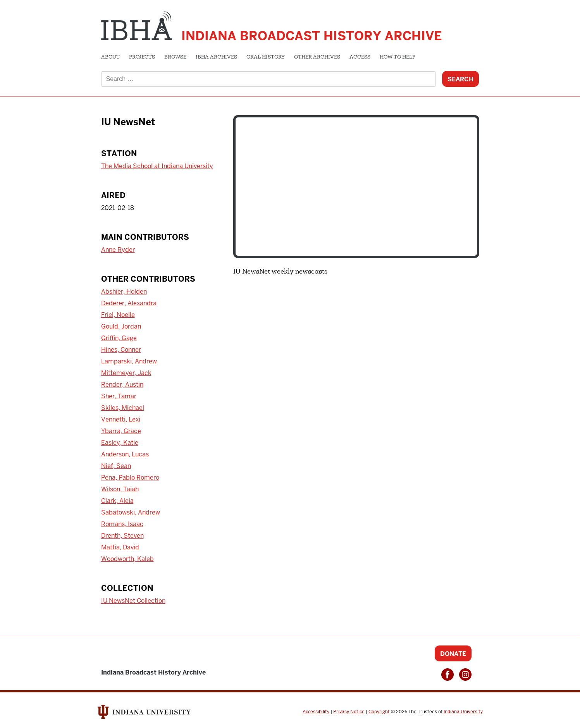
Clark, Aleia (117, 501)
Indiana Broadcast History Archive (312, 36)
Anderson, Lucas (125, 454)
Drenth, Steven (122, 536)
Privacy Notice (349, 712)
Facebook (447, 675)
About (110, 57)
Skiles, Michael (123, 408)
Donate (453, 654)
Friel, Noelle (118, 315)
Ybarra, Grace (121, 431)
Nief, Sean (116, 466)
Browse (175, 57)
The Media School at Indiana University (157, 166)
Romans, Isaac (122, 524)
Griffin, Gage (119, 338)
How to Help (398, 57)
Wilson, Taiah (120, 489)
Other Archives (317, 57)
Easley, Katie (120, 443)
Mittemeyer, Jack (126, 373)
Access (360, 57)
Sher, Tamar (119, 396)
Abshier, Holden (124, 292)
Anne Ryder (118, 250)
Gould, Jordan (121, 326)
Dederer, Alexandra (129, 303)
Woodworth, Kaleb (127, 559)
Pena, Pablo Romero (130, 478)
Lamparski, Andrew (129, 361)
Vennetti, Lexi (121, 419)
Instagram (465, 675)
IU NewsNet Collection (133, 601)
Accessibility (316, 712)
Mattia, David (120, 547)
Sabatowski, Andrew (131, 512)
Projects (142, 57)
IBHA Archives (216, 57)
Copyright (379, 712)
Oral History (266, 57)
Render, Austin (122, 385)
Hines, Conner (121, 350)
